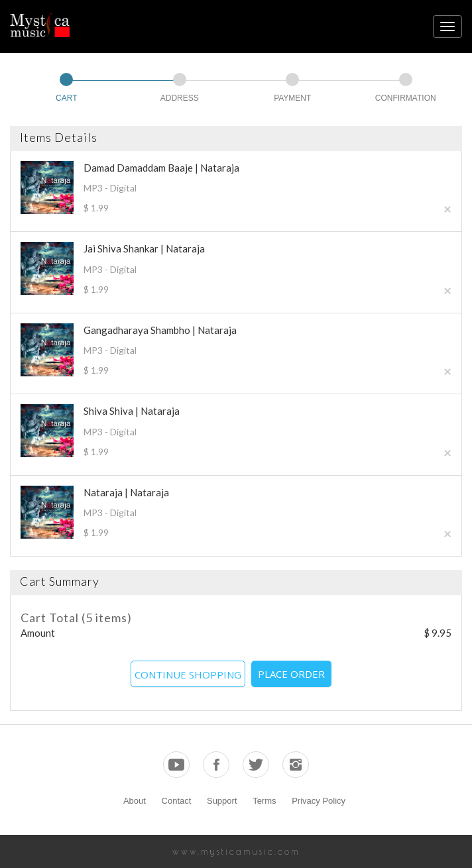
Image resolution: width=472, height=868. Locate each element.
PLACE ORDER (291, 674)
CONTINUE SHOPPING (188, 675)
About (135, 801)
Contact (177, 801)
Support (222, 801)
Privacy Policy (319, 801)
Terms (264, 801)
